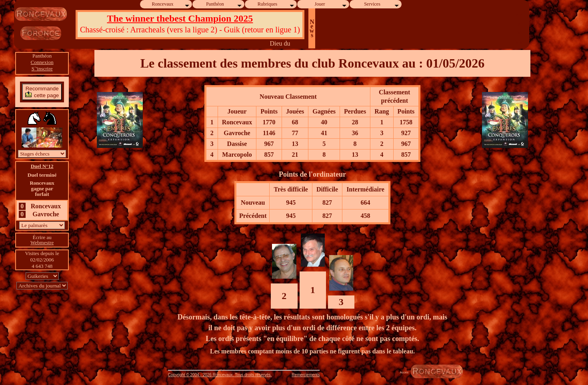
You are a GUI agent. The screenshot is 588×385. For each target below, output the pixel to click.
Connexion (42, 62)
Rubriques (276, 4)
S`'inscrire (42, 69)
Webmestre (42, 242)
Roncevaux (171, 4)
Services (382, 4)
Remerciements (306, 375)
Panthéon (224, 4)
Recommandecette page (42, 92)
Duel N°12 (42, 166)
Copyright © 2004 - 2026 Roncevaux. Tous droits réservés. (220, 375)
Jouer (331, 4)
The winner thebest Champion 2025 (180, 18)
